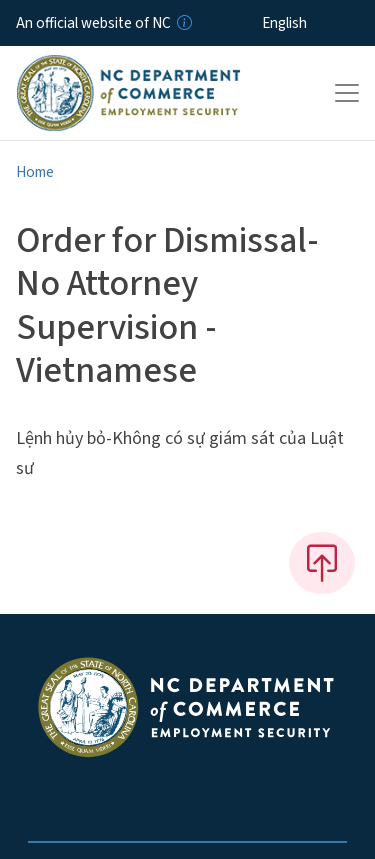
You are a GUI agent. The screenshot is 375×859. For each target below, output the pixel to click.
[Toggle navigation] (347, 93)
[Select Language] (315, 23)
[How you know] (183, 23)
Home (35, 172)
